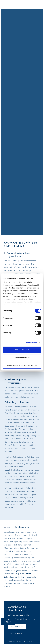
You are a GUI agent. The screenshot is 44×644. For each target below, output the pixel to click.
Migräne (17, 570)
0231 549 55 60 (17, 626)
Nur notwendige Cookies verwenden (22, 365)
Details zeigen (31, 342)
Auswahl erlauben (22, 357)
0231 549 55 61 (16, 633)
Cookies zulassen (22, 350)
